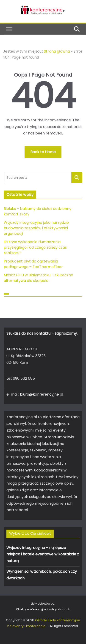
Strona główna (57, 51)
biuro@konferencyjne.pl (42, 394)
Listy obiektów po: (43, 604)
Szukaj (77, 177)
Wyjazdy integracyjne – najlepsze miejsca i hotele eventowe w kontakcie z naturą (43, 554)
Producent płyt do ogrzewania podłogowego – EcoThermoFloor (33, 264)
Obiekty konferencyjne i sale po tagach (43, 609)
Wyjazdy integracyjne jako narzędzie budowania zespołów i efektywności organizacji (36, 228)
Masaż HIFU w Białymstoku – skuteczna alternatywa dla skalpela (38, 278)
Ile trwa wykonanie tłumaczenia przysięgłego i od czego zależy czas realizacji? (35, 247)
